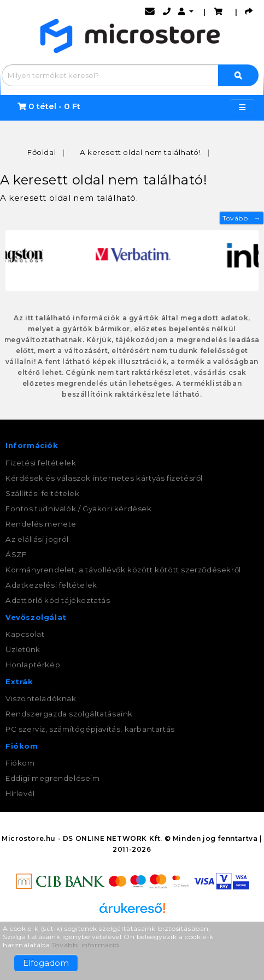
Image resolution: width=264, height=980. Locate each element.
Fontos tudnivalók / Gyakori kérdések (79, 509)
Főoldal (42, 152)
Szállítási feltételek (43, 493)
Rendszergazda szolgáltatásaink (69, 714)
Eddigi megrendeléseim (53, 778)
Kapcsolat (25, 634)
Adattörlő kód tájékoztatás (58, 600)
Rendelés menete (41, 524)
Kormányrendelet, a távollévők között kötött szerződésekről (123, 570)
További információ (86, 945)
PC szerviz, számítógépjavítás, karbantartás (90, 729)
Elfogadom (46, 963)
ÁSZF (16, 554)
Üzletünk (23, 649)
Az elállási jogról (37, 539)
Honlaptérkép (33, 665)
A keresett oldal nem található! (140, 152)
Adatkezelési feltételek (51, 585)
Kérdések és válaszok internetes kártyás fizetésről (104, 478)
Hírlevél (20, 793)
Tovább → (242, 218)
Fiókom (20, 763)
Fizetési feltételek (41, 463)
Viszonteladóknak (41, 698)
